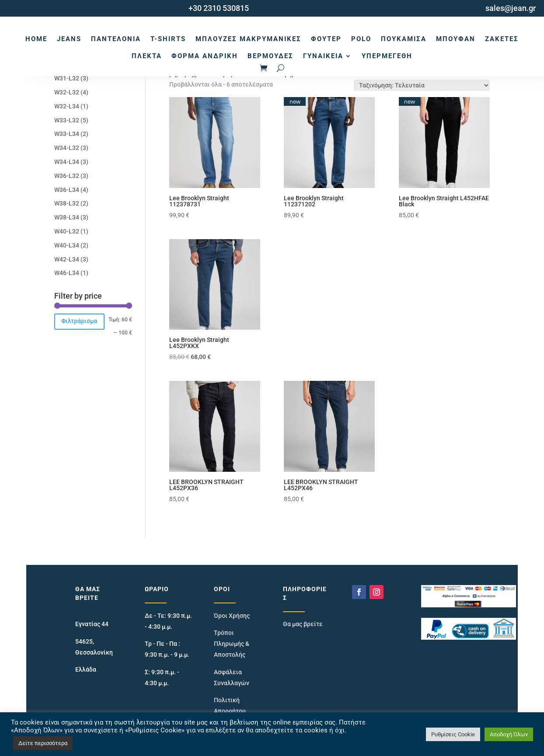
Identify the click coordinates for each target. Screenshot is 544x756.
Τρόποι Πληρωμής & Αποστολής (232, 644)
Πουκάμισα (404, 39)
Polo (361, 39)
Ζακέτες (502, 39)
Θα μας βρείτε (303, 624)
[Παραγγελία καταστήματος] (422, 85)
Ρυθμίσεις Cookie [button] (453, 734)
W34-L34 (67, 162)
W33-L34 (67, 134)
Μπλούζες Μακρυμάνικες (248, 39)
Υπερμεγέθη (387, 56)
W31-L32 (67, 78)
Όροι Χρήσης (232, 616)
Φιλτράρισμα (79, 321)
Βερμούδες (270, 56)
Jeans (69, 39)
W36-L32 (67, 176)
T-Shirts (168, 39)
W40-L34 (67, 245)
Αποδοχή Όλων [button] (509, 734)
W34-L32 (67, 148)
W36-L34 (67, 190)
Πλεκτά (147, 56)
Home (36, 39)
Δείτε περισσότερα (43, 743)
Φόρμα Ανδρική (205, 56)
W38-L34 (67, 217)
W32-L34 (67, 106)
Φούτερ (326, 39)
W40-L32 (67, 231)
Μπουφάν (456, 39)
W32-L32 (67, 92)
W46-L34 (67, 273)
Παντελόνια (116, 39)
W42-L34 (67, 259)
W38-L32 (67, 203)
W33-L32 (67, 120)
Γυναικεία (323, 56)
